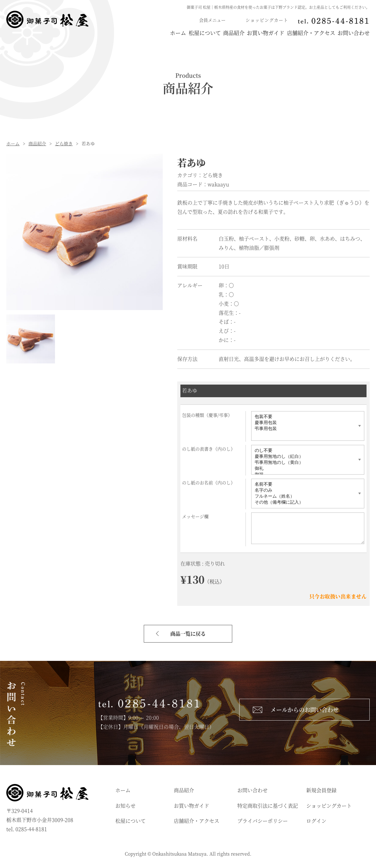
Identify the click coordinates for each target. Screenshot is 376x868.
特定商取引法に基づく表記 (268, 807)
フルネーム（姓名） (304, 497)
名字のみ (304, 491)
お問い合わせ (354, 33)
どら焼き (64, 144)
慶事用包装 (304, 424)
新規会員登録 (321, 791)
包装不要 (304, 418)
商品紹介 (193, 33)
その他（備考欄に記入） (304, 503)
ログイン (316, 822)
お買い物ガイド (239, 33)
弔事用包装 (304, 430)
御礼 (304, 470)
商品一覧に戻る (188, 635)
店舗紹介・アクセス (297, 33)
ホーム (111, 33)
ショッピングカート (329, 807)
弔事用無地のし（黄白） (304, 464)
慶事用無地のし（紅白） (304, 458)
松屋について (151, 33)
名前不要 (304, 485)
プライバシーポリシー (263, 822)
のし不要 (304, 452)
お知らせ (125, 807)
